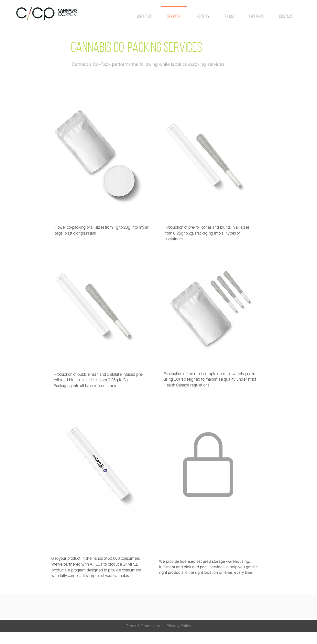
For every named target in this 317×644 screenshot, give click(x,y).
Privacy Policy (179, 626)
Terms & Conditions (143, 626)
